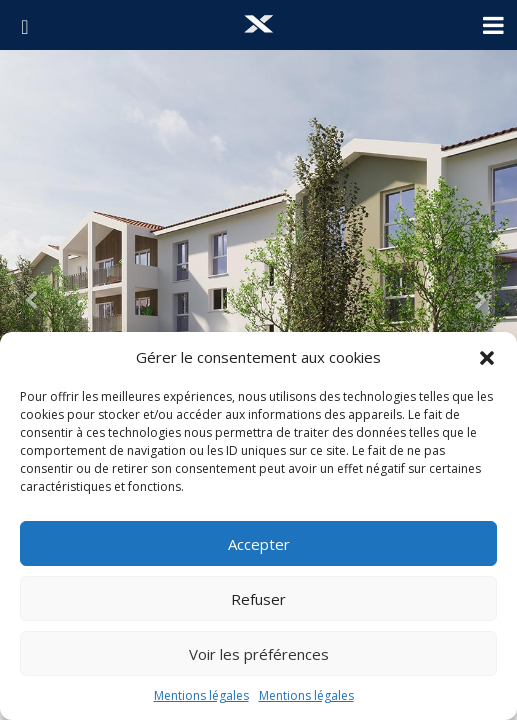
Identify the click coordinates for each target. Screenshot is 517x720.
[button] (487, 358)
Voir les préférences (259, 654)
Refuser (258, 599)
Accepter (259, 544)
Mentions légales (201, 695)
